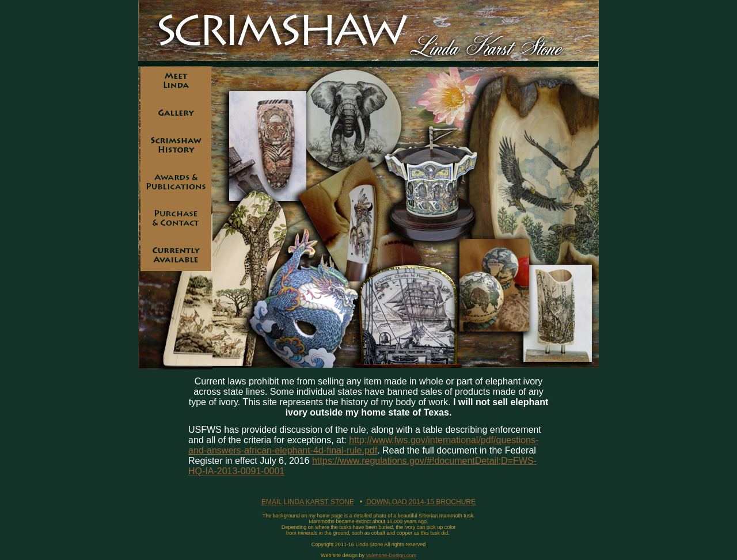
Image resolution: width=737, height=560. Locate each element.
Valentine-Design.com (391, 555)
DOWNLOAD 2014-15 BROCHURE (420, 502)
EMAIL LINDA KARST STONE (308, 502)
